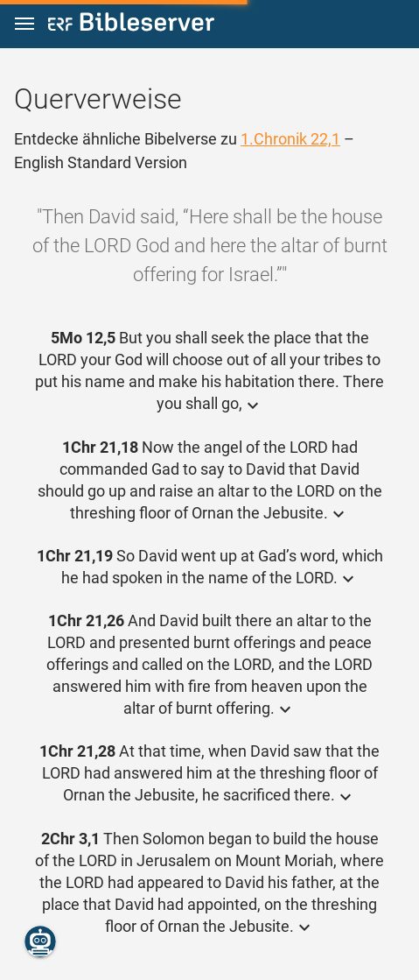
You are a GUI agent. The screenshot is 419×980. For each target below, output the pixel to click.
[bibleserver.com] (131, 25)
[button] (24, 24)
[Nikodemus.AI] (40, 941)
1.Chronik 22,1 (290, 139)
